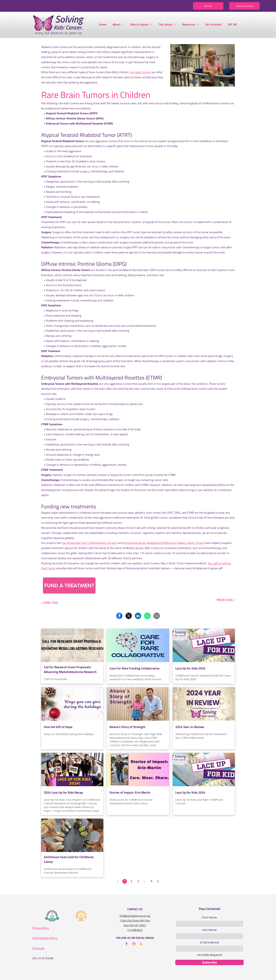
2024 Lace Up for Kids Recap (63, 792)
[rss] (141, 944)
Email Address (209, 942)
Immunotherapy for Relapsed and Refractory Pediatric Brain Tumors (163, 543)
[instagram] (134, 944)
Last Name (209, 930)
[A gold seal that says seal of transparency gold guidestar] (81, 916)
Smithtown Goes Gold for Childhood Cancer (69, 859)
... (145, 881)
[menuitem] (104, 24)
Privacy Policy (41, 928)
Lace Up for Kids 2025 (190, 668)
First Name (209, 917)
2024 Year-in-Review (190, 727)
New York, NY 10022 (135, 925)
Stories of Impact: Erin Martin (130, 792)
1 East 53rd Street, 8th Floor (135, 920)
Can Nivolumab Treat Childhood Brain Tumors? (89, 543)
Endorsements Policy (45, 938)
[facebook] (126, 944)
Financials (38, 948)
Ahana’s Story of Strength (127, 727)
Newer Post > (226, 600)
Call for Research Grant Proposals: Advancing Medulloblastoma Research (70, 669)
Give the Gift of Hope (58, 727)
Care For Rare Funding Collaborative (134, 668)
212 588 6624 (135, 930)
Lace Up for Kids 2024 (190, 792)
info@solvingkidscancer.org (135, 916)
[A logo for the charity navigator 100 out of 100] (52, 916)
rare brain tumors (140, 72)
